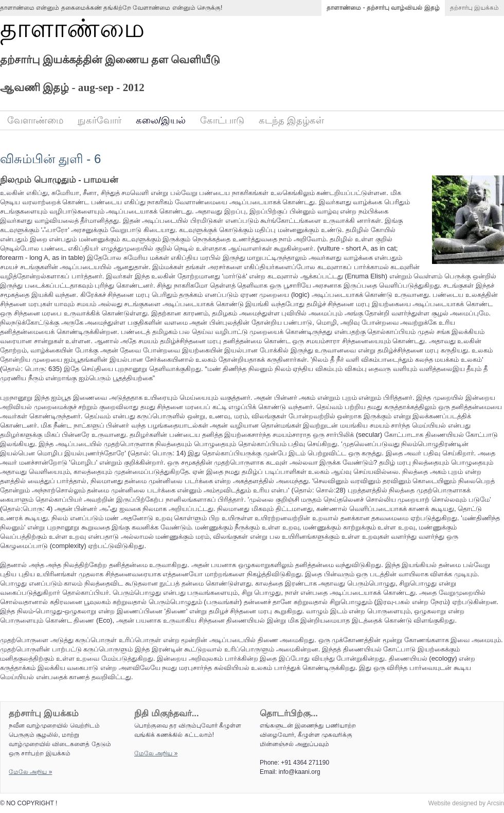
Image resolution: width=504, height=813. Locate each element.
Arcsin (496, 803)
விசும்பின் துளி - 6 (50, 159)
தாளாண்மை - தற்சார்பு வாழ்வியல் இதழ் (383, 8)
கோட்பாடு (222, 120)
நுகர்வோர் (100, 120)
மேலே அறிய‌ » (30, 772)
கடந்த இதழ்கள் (291, 120)
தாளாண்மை (72, 29)
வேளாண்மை (35, 120)
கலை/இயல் (161, 120)
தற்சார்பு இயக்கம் (474, 8)
